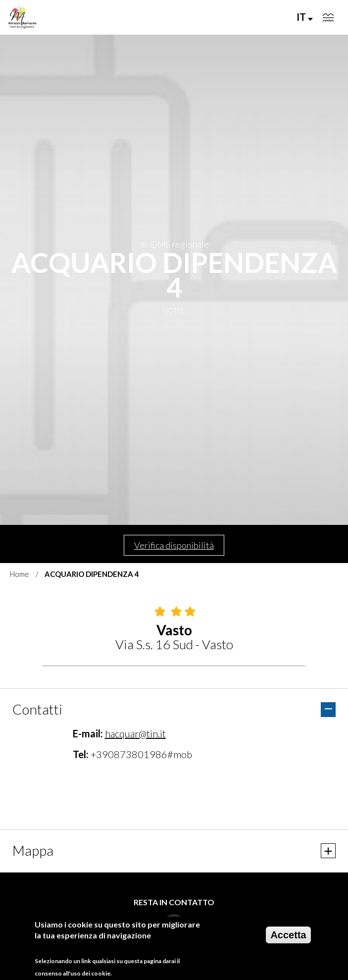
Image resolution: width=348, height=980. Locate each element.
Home (20, 574)
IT (305, 17)
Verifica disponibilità (174, 545)
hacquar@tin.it (135, 733)
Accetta (288, 935)
